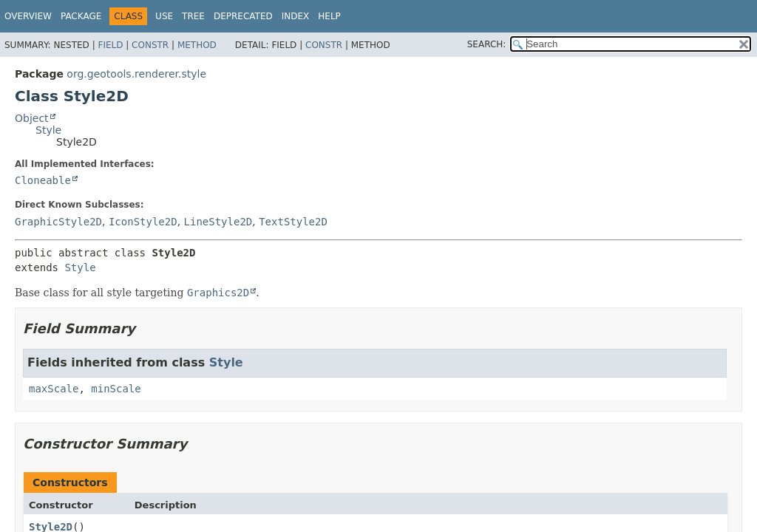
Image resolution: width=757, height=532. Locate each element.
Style (48, 130)
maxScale (54, 389)
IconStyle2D (143, 222)
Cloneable (43, 180)
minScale (116, 389)
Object (32, 118)
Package (81, 16)
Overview (28, 16)
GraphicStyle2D (58, 222)
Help (329, 16)
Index (296, 16)
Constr (150, 45)
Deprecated (243, 16)
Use (164, 16)
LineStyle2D (218, 222)
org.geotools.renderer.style (136, 74)
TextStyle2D (293, 222)
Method (197, 45)
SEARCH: (487, 44)
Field (110, 45)
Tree (193, 16)
